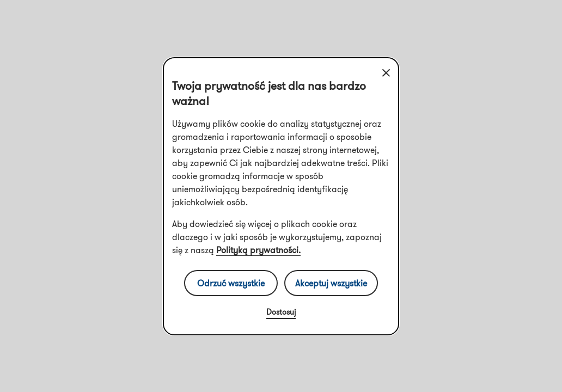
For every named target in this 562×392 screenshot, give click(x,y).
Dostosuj (281, 312)
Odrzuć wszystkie (231, 283)
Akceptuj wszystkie (331, 283)
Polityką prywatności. (258, 250)
